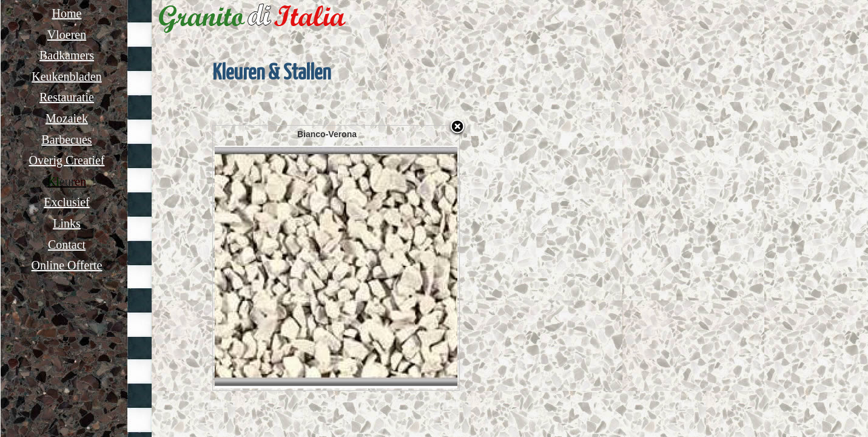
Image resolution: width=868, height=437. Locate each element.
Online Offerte (67, 265)
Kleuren (67, 181)
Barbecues (66, 140)
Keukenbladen (67, 76)
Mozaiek (67, 118)
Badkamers (67, 55)
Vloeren (67, 35)
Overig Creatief (67, 160)
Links (67, 223)
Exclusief (67, 202)
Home (67, 13)
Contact (67, 245)
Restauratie (67, 97)
